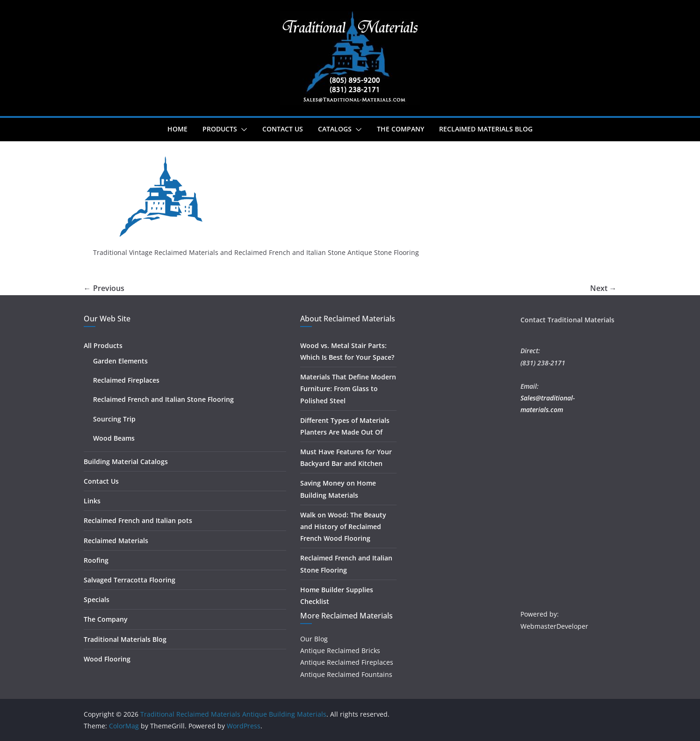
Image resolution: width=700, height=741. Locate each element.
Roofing (96, 560)
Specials (97, 599)
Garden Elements (120, 361)
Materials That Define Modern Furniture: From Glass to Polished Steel (348, 389)
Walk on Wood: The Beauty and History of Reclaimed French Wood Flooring (343, 527)
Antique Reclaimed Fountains (346, 674)
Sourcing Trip (114, 419)
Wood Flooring (107, 659)
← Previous (104, 288)
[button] (242, 130)
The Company (401, 129)
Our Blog (314, 639)
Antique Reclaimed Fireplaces (347, 662)
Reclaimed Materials (116, 541)
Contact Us (283, 129)
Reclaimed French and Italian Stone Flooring (163, 399)
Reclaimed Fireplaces (126, 380)
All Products (103, 345)
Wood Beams (114, 438)
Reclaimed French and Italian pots (138, 520)
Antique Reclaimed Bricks (340, 650)
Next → (603, 288)
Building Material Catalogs (126, 461)
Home (177, 129)
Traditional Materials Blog (125, 639)
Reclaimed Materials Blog (486, 129)
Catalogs (335, 129)
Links (92, 501)
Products (220, 129)
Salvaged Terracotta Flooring (130, 580)
